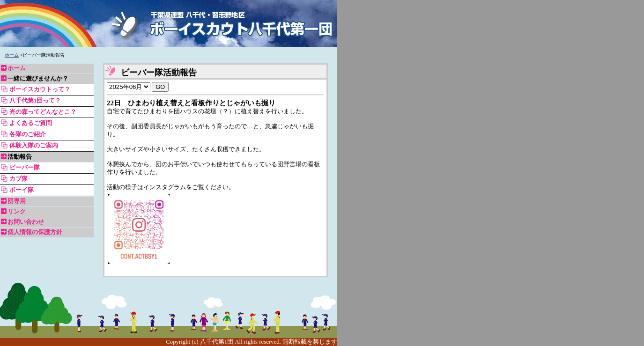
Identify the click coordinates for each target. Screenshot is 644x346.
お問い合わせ (26, 222)
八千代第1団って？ (35, 101)
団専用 (17, 201)
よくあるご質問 (31, 123)
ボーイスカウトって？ (40, 89)
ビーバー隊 (25, 168)
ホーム (12, 55)
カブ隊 (19, 179)
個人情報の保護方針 (35, 232)
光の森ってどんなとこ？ (43, 112)
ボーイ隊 (22, 190)
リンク (17, 212)
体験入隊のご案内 (34, 146)
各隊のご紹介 (28, 134)
